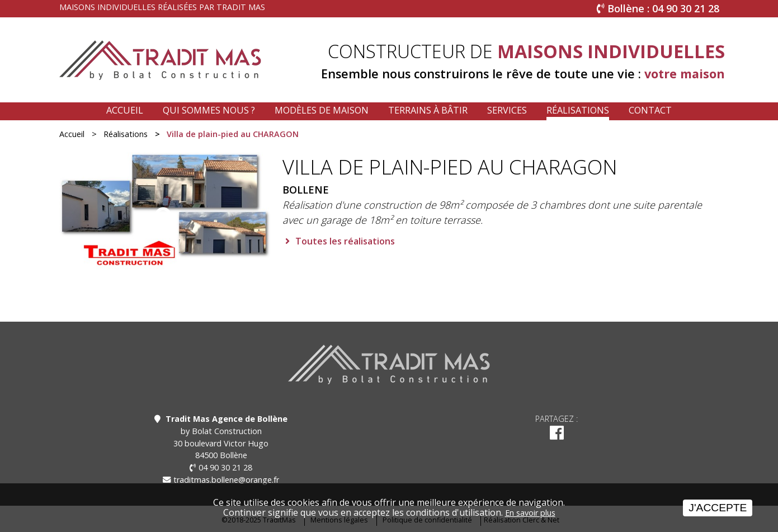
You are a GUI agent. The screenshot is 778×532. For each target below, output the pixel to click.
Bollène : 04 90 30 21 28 (663, 8)
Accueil (125, 110)
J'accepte (718, 508)
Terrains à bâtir (428, 110)
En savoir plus (530, 513)
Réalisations (578, 110)
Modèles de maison (322, 110)
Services (507, 110)
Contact (650, 110)
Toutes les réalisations (345, 241)
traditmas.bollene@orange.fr (226, 480)
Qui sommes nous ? (209, 110)
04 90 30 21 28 (225, 467)
